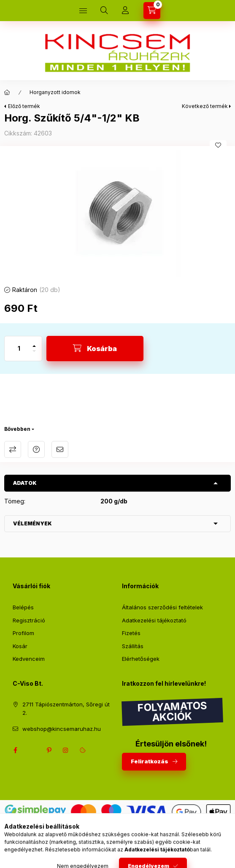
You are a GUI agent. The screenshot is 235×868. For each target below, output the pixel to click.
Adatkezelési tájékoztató (154, 620)
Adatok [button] (25, 483)
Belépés (23, 607)
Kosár (20, 646)
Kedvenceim (29, 659)
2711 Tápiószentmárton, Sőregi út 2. (66, 708)
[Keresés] (104, 11)
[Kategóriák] (83, 11)
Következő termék (205, 106)
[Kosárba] (95, 349)
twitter (32, 750)
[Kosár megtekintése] (152, 11)
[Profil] (125, 11)
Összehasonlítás (13, 449)
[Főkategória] (7, 92)
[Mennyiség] (19, 349)
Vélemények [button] (32, 523)
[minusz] (34, 355)
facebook (15, 750)
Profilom (23, 633)
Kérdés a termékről (36, 449)
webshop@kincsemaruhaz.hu (62, 729)
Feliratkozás (150, 761)
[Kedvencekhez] (218, 145)
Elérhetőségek (141, 659)
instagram (66, 750)
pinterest (49, 750)
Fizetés (131, 633)
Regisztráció (29, 620)
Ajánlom (60, 449)
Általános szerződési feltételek (162, 607)
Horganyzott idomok (55, 92)
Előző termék (24, 106)
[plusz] (34, 342)
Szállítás (133, 646)
